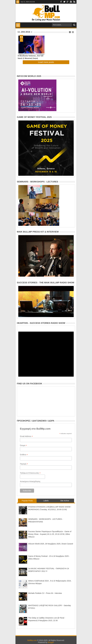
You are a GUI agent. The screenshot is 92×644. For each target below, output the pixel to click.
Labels (46, 501)
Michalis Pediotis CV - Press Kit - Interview (45, 593)
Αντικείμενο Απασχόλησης (30, 481)
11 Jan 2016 (24, 32)
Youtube (71, 2)
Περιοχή (24, 464)
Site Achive (65, 501)
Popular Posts (27, 501)
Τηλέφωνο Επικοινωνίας (30, 473)
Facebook (61, 2)
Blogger (51, 642)
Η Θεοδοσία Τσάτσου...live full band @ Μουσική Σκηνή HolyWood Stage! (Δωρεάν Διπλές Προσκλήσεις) (31, 57)
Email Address (26, 436)
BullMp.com (32, 640)
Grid (70, 32)
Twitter (64, 2)
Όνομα (23, 445)
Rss (74, 2)
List (73, 32)
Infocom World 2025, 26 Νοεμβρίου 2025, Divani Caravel (51, 544)
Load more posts (46, 62)
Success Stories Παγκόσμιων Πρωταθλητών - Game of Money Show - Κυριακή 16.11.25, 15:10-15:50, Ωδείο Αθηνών (50, 534)
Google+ (68, 2)
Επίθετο (24, 455)
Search (74, 25)
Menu (18, 2)
